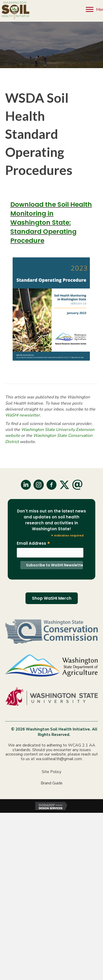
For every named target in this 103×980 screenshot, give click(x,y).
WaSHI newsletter (23, 415)
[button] (26, 485)
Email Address (33, 543)
